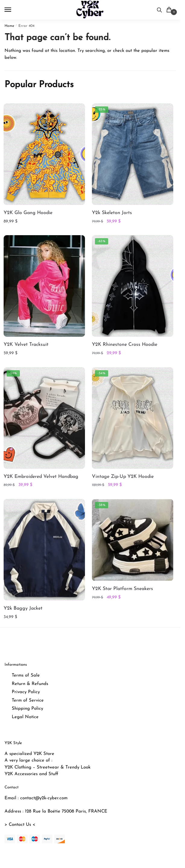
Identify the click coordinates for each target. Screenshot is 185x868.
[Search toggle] (159, 10)
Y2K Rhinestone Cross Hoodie (125, 345)
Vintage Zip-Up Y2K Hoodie (123, 477)
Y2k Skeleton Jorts (112, 213)
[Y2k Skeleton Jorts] (133, 154)
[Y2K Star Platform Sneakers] (133, 540)
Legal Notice (25, 717)
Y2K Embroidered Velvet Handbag (41, 477)
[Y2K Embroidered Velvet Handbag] (44, 418)
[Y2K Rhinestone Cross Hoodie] (133, 286)
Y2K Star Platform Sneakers (122, 589)
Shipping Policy (27, 709)
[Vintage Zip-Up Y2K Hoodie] (133, 418)
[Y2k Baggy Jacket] (44, 550)
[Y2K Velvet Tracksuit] (44, 286)
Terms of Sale (26, 675)
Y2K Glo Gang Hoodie (28, 213)
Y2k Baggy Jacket (23, 608)
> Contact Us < (20, 825)
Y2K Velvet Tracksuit (26, 345)
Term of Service (28, 701)
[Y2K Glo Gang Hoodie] (44, 154)
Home (9, 26)
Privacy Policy (26, 692)
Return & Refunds (30, 684)
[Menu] (14, 10)
